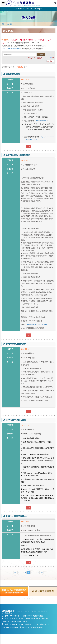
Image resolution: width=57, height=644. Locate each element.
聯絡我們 (29, 9)
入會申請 (20, 9)
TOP (29, 147)
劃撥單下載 (45, 624)
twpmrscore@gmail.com (19, 621)
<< (15, 573)
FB (41, 9)
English (36, 9)
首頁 (3, 24)
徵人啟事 (29, 18)
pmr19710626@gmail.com (11, 49)
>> (42, 573)
